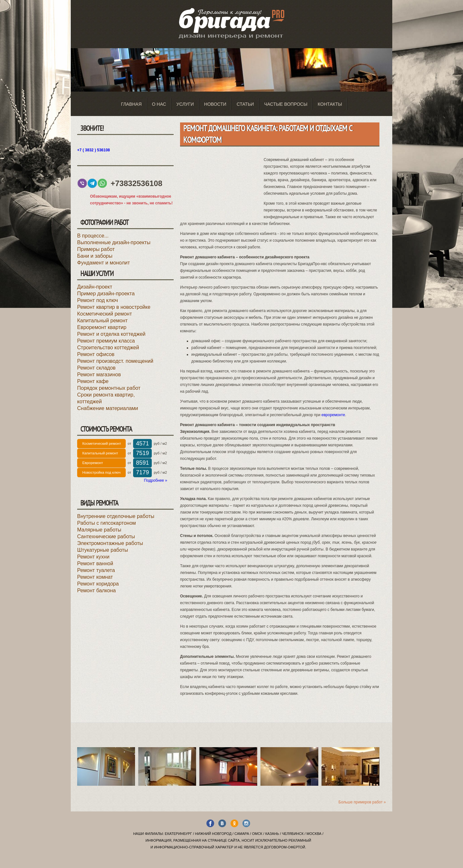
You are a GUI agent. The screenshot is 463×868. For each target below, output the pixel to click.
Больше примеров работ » (362, 802)
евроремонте (333, 415)
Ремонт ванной (95, 564)
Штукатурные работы (103, 550)
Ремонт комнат (95, 577)
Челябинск (293, 834)
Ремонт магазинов (99, 375)
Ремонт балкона (96, 591)
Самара (242, 834)
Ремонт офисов (96, 354)
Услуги (185, 104)
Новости (215, 104)
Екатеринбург (179, 834)
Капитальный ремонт (102, 321)
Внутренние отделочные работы (116, 516)
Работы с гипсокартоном (107, 523)
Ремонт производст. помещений (115, 361)
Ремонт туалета (96, 570)
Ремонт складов (96, 368)
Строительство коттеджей (108, 348)
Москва (314, 834)
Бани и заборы (95, 256)
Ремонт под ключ (98, 300)
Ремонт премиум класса (106, 341)
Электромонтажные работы (110, 543)
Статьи (245, 104)
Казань (272, 834)
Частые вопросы (286, 104)
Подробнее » (156, 480)
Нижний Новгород (213, 834)
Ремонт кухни (93, 557)
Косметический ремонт (104, 314)
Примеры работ (96, 249)
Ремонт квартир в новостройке (114, 307)
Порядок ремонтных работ (109, 388)
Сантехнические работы (106, 537)
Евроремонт (93, 463)
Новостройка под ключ (101, 472)
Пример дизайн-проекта (106, 294)
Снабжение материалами (108, 408)
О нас (159, 104)
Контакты (330, 104)
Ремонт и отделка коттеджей (111, 334)
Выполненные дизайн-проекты (114, 242)
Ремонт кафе (93, 381)
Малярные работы (99, 530)
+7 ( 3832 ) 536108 (94, 150)
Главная (131, 104)
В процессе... (93, 236)
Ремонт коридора (98, 584)
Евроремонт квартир (102, 327)
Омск (257, 834)
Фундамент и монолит (104, 263)
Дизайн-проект (95, 287)
